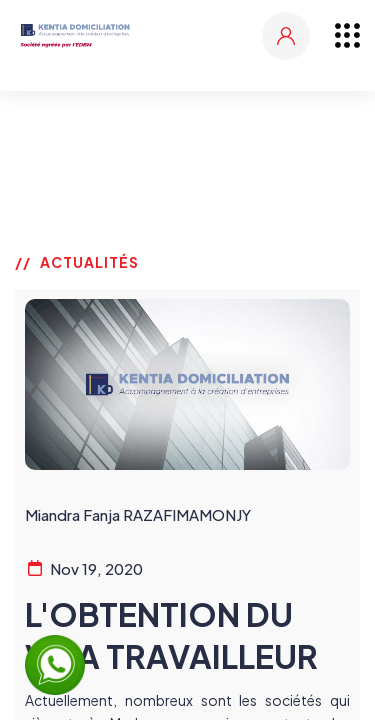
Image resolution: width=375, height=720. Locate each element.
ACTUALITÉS (89, 262)
